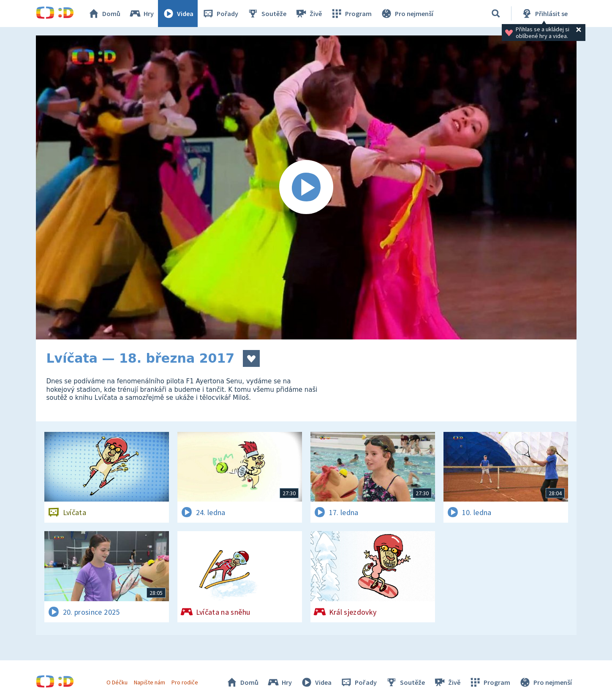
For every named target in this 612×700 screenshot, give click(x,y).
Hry (141, 14)
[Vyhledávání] (496, 14)
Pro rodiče (185, 682)
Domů (104, 14)
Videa (178, 14)
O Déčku (117, 682)
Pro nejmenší (407, 14)
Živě (308, 14)
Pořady (220, 14)
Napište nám (150, 682)
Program (351, 14)
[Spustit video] (306, 187)
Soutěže (267, 14)
